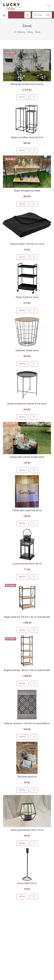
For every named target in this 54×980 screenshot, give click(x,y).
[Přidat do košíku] (34, 97)
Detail (22, 97)
